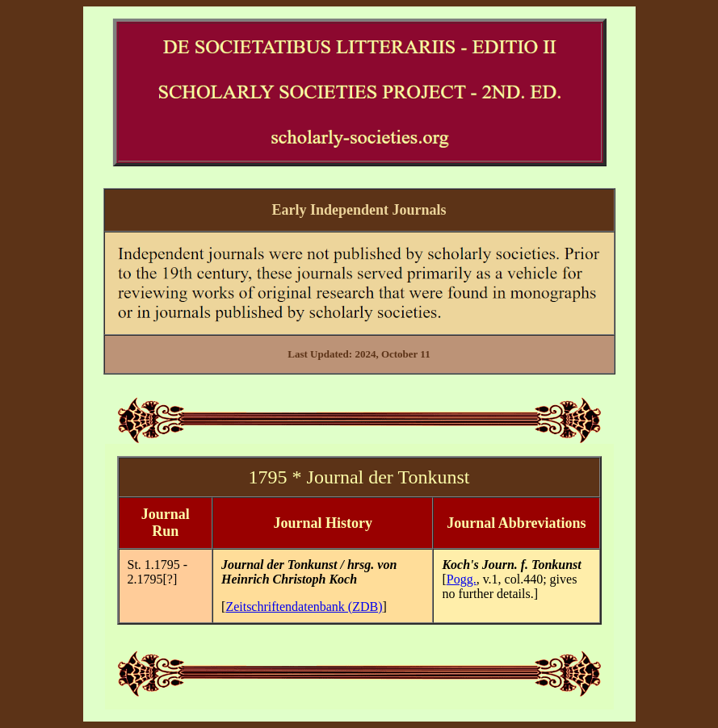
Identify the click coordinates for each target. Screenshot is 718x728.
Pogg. (462, 579)
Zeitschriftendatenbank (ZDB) (304, 607)
